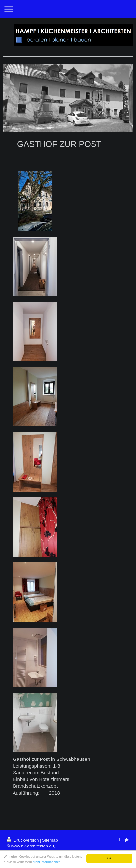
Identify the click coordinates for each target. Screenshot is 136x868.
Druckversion (23, 840)
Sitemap (50, 840)
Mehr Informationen (46, 862)
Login (124, 840)
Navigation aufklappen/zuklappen (68, 9)
